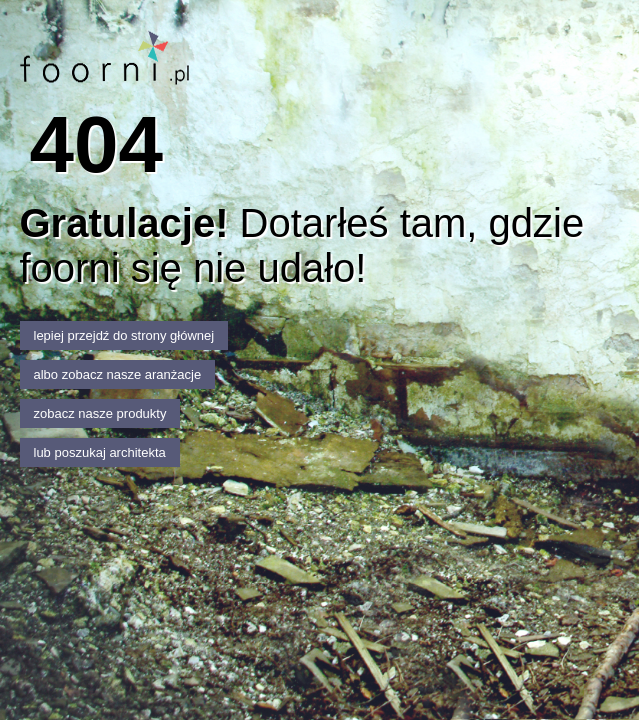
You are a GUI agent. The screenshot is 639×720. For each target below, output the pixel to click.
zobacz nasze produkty (100, 413)
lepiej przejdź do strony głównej (124, 335)
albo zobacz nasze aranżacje (118, 374)
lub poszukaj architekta (100, 452)
